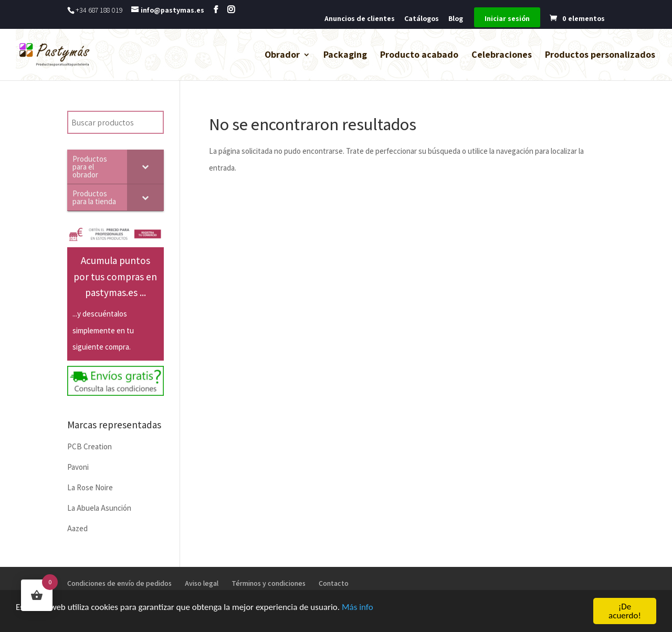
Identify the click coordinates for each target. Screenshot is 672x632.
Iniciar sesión (507, 19)
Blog (456, 19)
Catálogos (422, 19)
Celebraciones (502, 56)
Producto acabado (419, 56)
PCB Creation (90, 446)
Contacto (334, 583)
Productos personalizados (600, 56)
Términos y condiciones (269, 583)
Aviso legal (202, 583)
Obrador (282, 56)
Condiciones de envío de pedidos (119, 583)
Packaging (345, 56)
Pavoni (78, 467)
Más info (358, 608)
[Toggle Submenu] (145, 167)
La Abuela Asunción (99, 508)
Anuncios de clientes (360, 19)
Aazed (77, 528)
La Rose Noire (90, 487)
